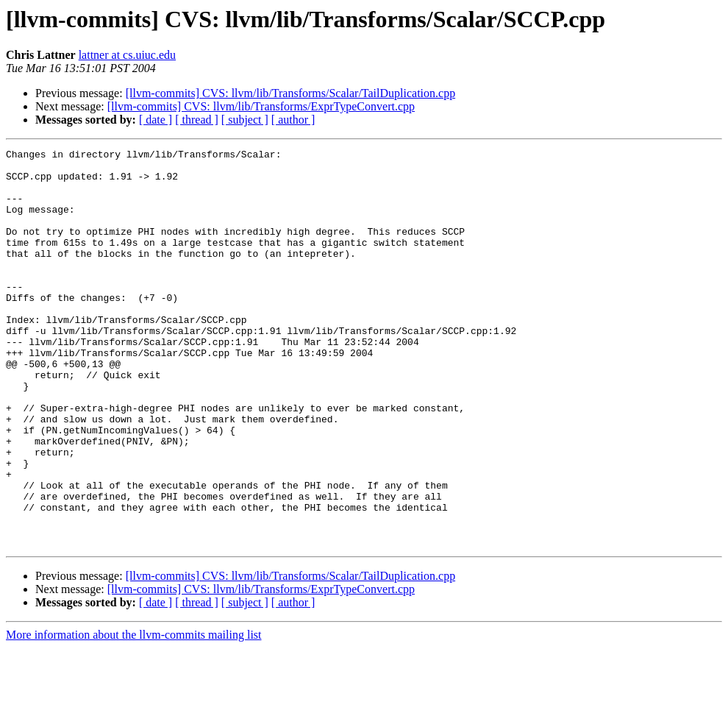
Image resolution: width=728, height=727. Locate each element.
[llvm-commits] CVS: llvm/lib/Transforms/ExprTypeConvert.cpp (261, 106)
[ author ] (293, 120)
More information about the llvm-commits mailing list (134, 714)
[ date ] (156, 120)
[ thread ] (197, 120)
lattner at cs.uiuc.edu (127, 55)
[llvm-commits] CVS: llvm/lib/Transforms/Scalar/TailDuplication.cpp (290, 93)
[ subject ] (245, 120)
